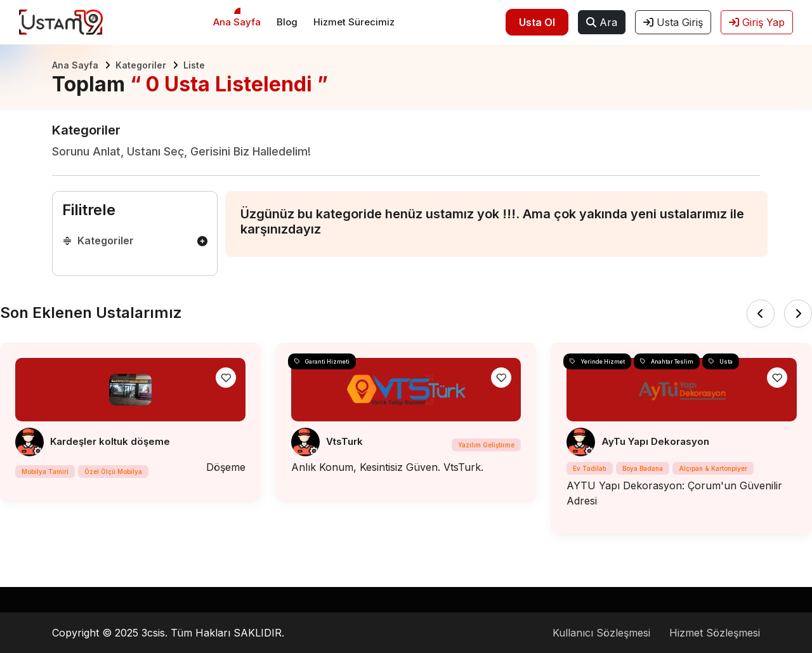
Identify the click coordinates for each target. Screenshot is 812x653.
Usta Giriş (673, 22)
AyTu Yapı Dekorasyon (655, 441)
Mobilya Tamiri (45, 472)
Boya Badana (643, 468)
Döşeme (226, 467)
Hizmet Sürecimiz (354, 22)
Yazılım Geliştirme (486, 445)
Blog (287, 22)
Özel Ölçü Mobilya (113, 472)
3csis (153, 633)
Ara (602, 22)
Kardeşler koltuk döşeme (110, 441)
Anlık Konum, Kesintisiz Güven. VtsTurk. (387, 467)
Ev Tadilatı (590, 468)
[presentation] (761, 313)
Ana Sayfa (237, 22)
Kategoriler (141, 65)
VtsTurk (344, 441)
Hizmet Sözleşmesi (715, 633)
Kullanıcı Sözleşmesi (601, 633)
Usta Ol (537, 22)
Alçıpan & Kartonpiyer (713, 468)
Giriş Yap (757, 22)
